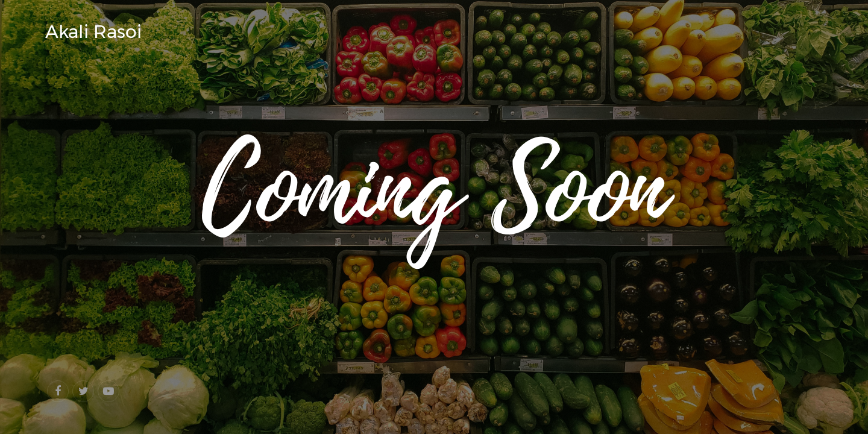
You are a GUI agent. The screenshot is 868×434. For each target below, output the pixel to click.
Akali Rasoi (93, 32)
